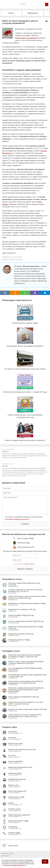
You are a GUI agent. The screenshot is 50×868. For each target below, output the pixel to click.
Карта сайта (5, 856)
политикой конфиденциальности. (15, 865)
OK (45, 861)
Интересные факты (16, 259)
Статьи (11, 13)
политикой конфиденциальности (17, 519)
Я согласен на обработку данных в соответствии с (24, 518)
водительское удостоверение (26, 38)
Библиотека (33, 13)
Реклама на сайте (7, 853)
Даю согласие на (25, 564)
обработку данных (29, 564)
